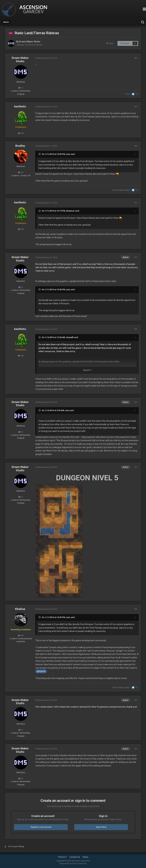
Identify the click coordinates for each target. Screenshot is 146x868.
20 (21, 88)
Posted (46, 58)
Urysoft (70, 337)
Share (110, 43)
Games (39, 45)
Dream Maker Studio (30, 42)
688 (21, 635)
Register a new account (41, 827)
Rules (85, 857)
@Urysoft (41, 671)
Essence (70, 211)
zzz (68, 154)
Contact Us (75, 857)
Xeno (128, 94)
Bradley (20, 146)
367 (21, 172)
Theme (62, 857)
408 (21, 133)
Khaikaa (20, 609)
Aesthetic (20, 106)
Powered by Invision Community (73, 864)
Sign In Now (101, 827)
